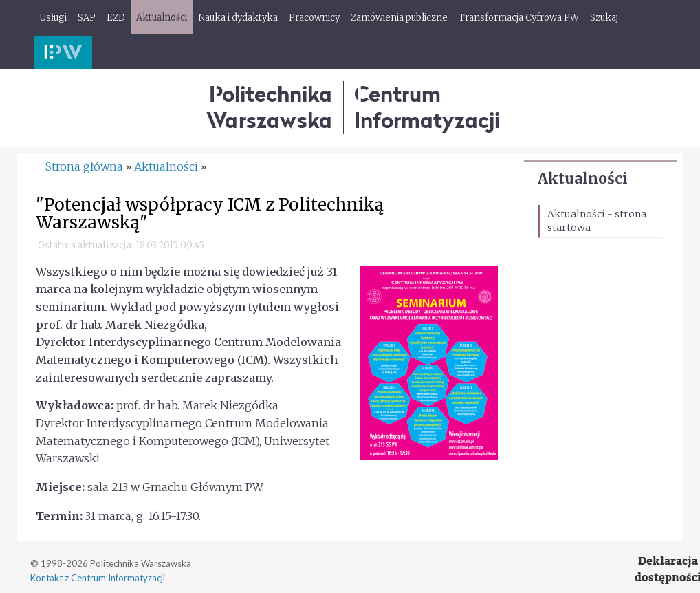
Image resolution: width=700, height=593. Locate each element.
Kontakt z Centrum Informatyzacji (98, 578)
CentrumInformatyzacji (427, 107)
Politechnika (269, 107)
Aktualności (583, 179)
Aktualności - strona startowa (597, 221)
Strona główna (84, 166)
